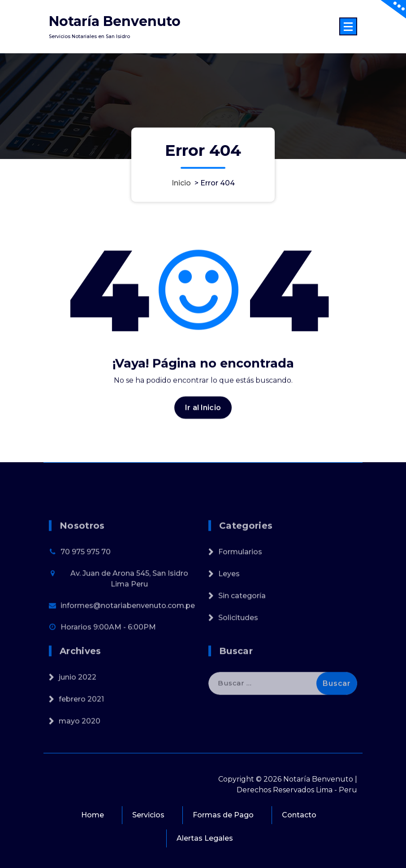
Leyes (229, 598)
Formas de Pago (223, 815)
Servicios (148, 815)
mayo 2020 (80, 738)
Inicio (181, 183)
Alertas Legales (205, 838)
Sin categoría (242, 620)
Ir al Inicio (203, 413)
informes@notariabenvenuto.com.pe (128, 630)
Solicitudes (238, 642)
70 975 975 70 (86, 576)
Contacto (299, 815)
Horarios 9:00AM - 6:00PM (108, 651)
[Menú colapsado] (348, 26)
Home (93, 815)
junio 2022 (78, 694)
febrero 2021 (81, 716)
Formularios (240, 576)
